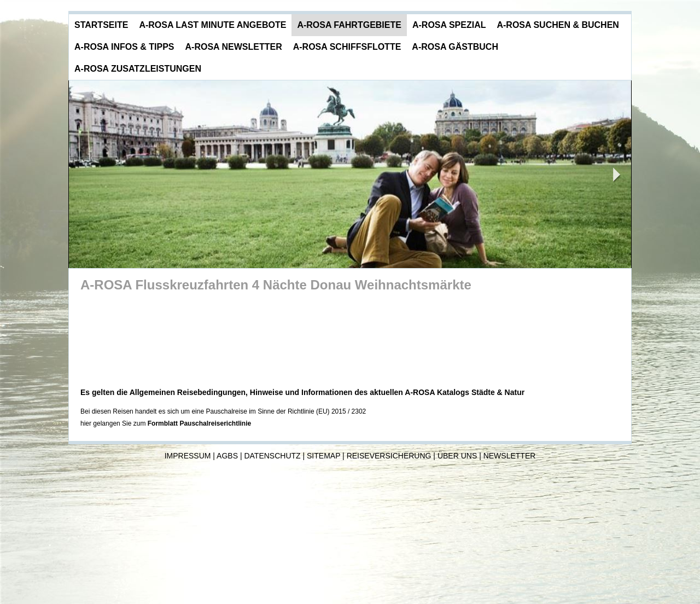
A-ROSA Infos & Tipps (124, 47)
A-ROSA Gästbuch (455, 47)
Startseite (101, 25)
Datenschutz (272, 456)
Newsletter (510, 456)
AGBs (227, 456)
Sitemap (323, 456)
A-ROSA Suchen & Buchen (558, 25)
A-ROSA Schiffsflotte (347, 47)
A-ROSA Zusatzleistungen (138, 69)
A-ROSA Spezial (449, 25)
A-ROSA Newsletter (234, 47)
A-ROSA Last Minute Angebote (212, 25)
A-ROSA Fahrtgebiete (349, 25)
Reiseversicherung (389, 456)
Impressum (188, 456)
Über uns (457, 456)
